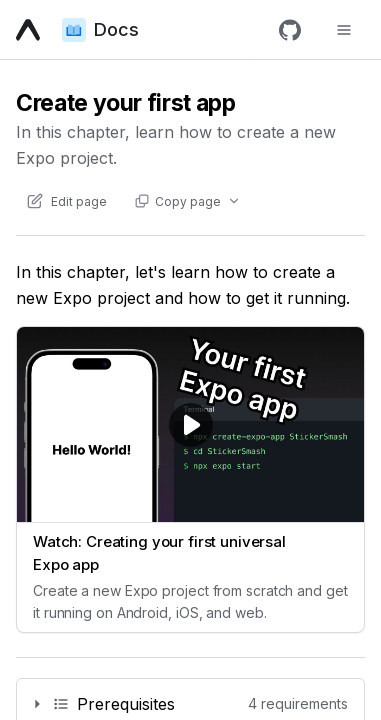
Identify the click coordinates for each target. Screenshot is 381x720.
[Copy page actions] (187, 201)
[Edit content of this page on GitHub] (66, 201)
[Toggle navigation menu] (344, 30)
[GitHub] (290, 30)
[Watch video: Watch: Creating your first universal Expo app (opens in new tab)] (190, 479)
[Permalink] (191, 704)
